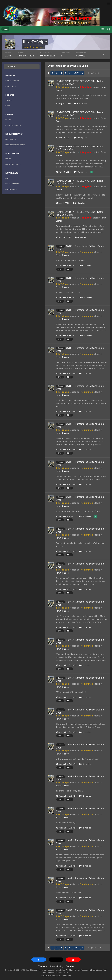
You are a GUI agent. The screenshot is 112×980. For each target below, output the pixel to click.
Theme (43, 966)
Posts (8, 106)
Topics (8, 100)
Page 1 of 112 (95, 73)
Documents (11, 139)
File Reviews (11, 189)
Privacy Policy (56, 966)
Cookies (70, 966)
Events (8, 120)
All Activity (10, 67)
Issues (8, 159)
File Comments (12, 184)
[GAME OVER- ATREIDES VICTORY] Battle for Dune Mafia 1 (80, 83)
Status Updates (12, 81)
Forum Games (62, 255)
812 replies (86, 265)
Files (7, 178)
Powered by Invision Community (56, 976)
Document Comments (15, 145)
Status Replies (12, 86)
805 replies (81, 103)
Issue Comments (13, 164)
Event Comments (13, 125)
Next (76, 73)
